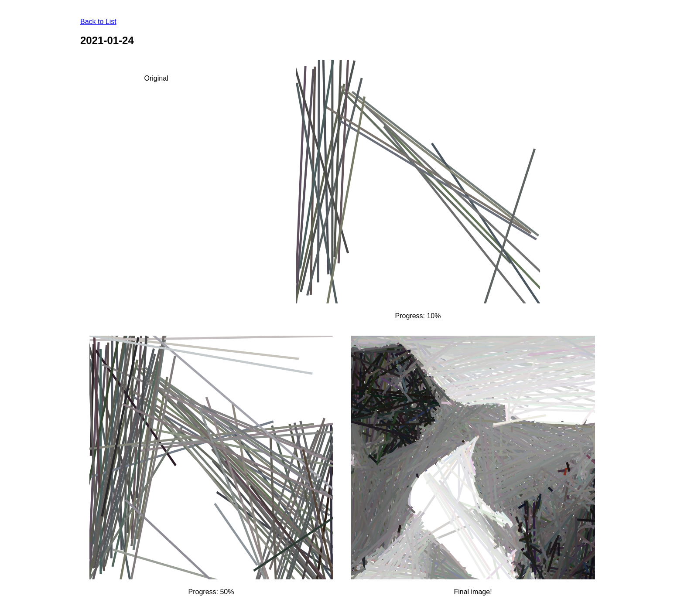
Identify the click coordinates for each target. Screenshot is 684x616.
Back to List (98, 22)
